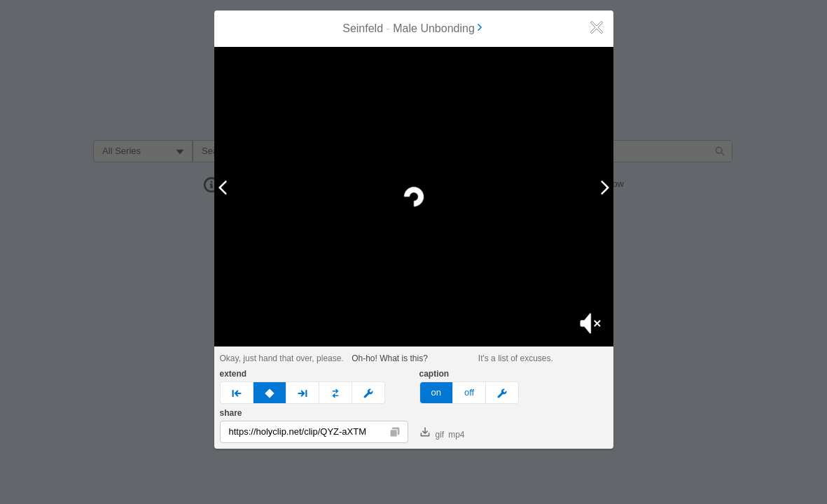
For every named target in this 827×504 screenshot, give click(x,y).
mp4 (456, 435)
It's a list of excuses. (516, 358)
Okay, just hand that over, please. (282, 358)
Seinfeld (363, 28)
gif (432, 433)
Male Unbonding (439, 28)
